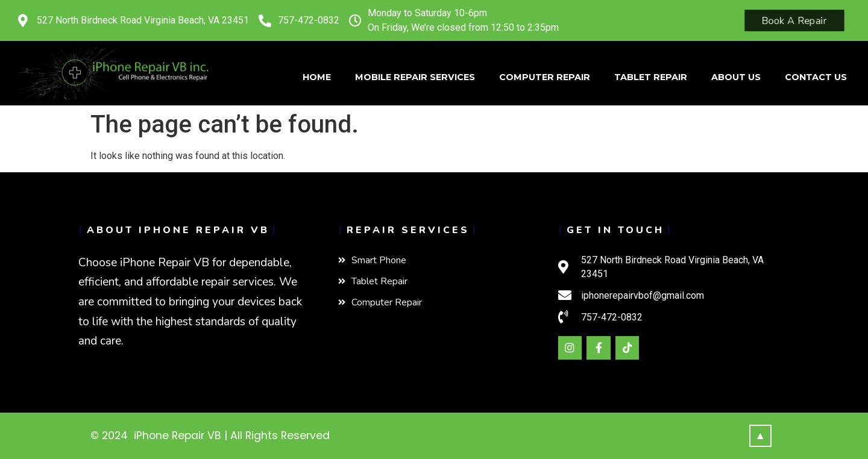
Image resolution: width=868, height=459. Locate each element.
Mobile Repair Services (415, 77)
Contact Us (816, 77)
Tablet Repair (651, 77)
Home (317, 77)
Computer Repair (545, 77)
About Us (736, 77)
